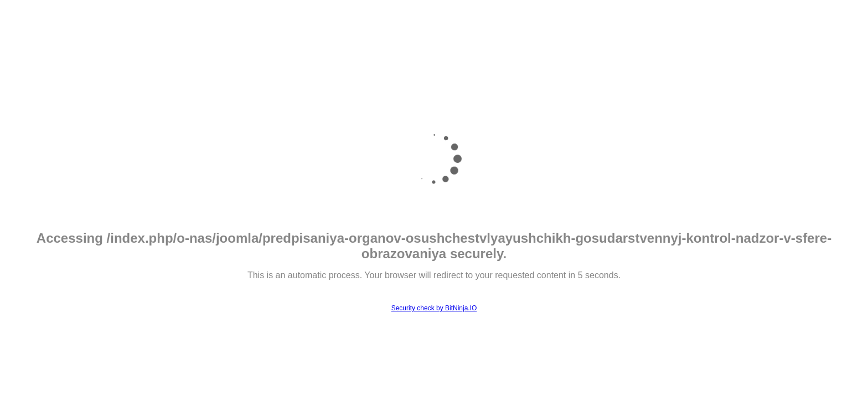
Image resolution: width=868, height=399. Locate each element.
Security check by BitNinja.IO (434, 308)
